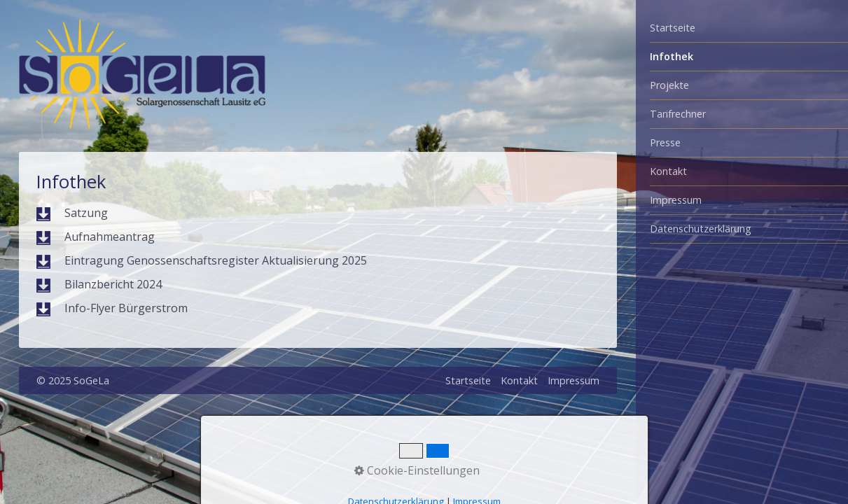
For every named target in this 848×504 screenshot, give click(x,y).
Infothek (672, 56)
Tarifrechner (678, 114)
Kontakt (668, 171)
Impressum (676, 200)
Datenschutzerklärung (701, 229)
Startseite (673, 28)
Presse (665, 142)
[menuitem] (742, 28)
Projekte (669, 85)
